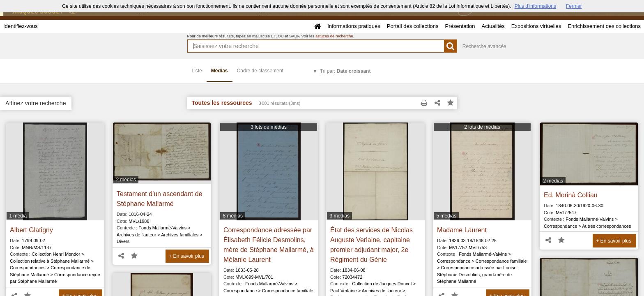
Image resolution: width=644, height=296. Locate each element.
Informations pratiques (354, 26)
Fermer (574, 6)
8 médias (233, 216)
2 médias (126, 180)
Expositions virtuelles (536, 26)
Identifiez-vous (21, 26)
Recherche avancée (484, 46)
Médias (220, 71)
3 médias (339, 216)
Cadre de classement (260, 71)
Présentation (460, 26)
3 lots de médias (268, 127)
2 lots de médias (482, 127)
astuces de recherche (334, 36)
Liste (197, 71)
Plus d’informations (535, 6)
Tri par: (345, 71)
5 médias (446, 216)
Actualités (493, 26)
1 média (18, 216)
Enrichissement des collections (604, 26)
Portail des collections (413, 26)
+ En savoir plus (186, 256)
